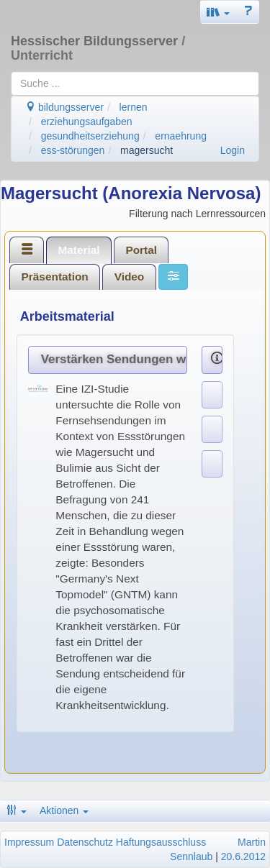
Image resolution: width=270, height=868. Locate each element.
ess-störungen (73, 150)
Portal (141, 250)
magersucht (147, 150)
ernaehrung (181, 136)
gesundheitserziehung (90, 136)
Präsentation (55, 277)
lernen (134, 107)
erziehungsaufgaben (87, 122)
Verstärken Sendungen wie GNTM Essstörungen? (114, 359)
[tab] (27, 250)
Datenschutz (85, 842)
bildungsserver (64, 107)
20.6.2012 (243, 856)
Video (130, 277)
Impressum (29, 842)
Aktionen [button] (64, 810)
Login (233, 150)
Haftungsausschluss (161, 842)
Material (78, 250)
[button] (218, 12)
